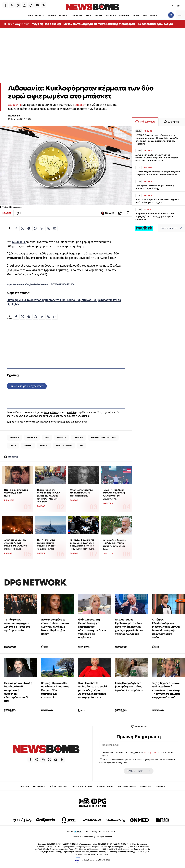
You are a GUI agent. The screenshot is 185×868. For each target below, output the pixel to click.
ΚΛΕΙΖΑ (13, 446)
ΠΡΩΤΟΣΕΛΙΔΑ (150, 15)
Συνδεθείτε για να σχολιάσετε (27, 386)
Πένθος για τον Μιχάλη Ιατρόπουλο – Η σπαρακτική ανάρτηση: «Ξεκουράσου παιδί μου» (18, 692)
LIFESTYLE (124, 15)
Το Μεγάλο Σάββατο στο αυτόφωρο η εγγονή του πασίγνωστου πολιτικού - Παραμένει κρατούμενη (82, 544)
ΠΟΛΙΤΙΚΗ (64, 15)
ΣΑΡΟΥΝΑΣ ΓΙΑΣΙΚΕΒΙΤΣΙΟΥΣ (103, 438)
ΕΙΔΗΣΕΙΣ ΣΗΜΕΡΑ (64, 446)
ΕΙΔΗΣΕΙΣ (44, 446)
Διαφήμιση (161, 786)
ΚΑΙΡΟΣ (136, 15)
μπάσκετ (81, 105)
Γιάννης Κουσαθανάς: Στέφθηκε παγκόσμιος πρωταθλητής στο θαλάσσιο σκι (114, 494)
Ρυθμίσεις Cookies (105, 786)
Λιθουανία (15, 105)
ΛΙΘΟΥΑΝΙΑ (14, 438)
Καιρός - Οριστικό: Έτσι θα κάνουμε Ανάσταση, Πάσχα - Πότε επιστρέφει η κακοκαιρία (55, 690)
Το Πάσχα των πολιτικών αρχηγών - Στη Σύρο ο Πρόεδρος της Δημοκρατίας (17, 625)
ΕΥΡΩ (47, 438)
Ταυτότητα (24, 786)
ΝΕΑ (82, 446)
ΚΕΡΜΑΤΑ (61, 438)
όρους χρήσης (150, 752)
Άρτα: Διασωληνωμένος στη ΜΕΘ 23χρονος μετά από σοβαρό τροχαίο (157, 201)
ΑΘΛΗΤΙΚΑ (111, 15)
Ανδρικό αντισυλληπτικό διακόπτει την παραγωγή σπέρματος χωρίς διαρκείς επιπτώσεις (155, 216)
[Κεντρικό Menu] (180, 15)
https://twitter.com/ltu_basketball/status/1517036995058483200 (41, 284)
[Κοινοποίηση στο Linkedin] (42, 228)
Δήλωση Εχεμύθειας (58, 786)
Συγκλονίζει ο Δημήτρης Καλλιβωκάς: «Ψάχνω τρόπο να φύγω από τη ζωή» (115, 544)
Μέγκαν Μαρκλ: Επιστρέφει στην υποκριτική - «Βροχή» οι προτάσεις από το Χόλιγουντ (158, 173)
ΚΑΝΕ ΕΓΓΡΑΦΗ (139, 771)
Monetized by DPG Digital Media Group (102, 832)
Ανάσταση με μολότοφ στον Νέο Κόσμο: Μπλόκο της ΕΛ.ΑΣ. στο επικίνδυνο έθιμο (16, 544)
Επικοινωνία (146, 786)
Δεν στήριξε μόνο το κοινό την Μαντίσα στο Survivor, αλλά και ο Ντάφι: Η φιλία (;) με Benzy (55, 627)
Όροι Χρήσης (39, 786)
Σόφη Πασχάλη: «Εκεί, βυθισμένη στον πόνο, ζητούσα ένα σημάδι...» (129, 687)
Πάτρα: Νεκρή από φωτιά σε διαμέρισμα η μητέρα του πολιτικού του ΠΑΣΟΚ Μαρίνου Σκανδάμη (49, 496)
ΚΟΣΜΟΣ (99, 15)
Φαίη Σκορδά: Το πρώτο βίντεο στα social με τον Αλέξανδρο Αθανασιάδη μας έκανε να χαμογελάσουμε (92, 690)
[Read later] (128, 213)
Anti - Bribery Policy (127, 786)
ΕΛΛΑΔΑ (52, 15)
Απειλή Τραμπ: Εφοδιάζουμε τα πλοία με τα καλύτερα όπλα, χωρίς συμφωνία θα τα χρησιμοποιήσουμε (129, 627)
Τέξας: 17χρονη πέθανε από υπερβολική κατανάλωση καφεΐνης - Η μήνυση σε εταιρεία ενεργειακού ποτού (166, 690)
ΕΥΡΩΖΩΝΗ (32, 438)
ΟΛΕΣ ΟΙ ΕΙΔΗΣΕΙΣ (36, 15)
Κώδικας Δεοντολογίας (82, 786)
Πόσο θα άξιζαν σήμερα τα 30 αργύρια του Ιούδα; (16, 493)
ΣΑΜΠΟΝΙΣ (78, 438)
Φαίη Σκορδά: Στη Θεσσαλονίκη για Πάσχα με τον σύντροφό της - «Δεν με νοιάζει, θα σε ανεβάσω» (92, 628)
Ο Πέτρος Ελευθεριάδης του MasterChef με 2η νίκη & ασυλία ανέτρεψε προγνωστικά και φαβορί (166, 628)
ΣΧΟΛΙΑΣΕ (107, 213)
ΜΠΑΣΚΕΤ (7, 213)
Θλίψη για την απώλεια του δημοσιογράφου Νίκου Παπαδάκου (82, 493)
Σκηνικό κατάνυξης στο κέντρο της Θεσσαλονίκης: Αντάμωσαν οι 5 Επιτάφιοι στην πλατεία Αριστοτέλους (157, 158)
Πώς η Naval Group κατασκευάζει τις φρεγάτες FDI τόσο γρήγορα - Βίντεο (46, 544)
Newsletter (29, 422)
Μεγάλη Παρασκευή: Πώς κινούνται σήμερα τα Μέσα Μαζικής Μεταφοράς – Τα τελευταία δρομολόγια (102, 24)
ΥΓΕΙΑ (89, 15)
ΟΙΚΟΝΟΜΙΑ (77, 15)
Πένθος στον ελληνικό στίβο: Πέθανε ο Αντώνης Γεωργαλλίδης (155, 187)
